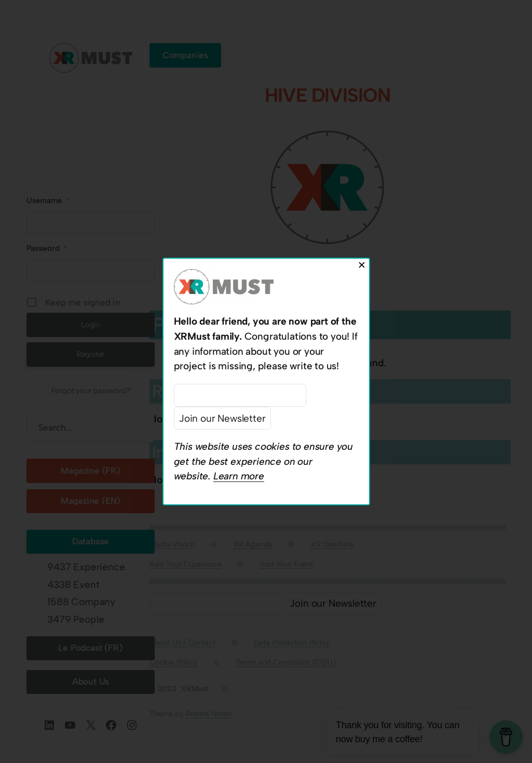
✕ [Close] (362, 265)
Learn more (239, 476)
